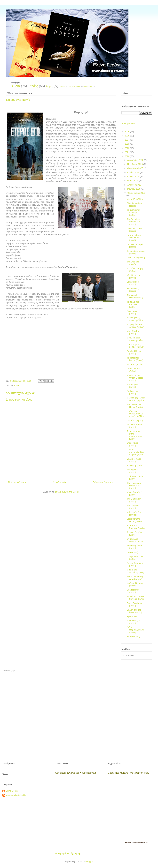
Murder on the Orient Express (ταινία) (135, 378)
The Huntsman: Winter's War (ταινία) (134, 486)
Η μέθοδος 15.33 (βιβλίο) (135, 478)
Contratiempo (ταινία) (133, 591)
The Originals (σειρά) (133, 263)
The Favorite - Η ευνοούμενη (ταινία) (134, 222)
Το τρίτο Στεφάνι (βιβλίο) (134, 534)
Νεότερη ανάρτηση (17, 482)
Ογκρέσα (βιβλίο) (135, 420)
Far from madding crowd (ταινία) (135, 578)
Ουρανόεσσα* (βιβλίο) (133, 370)
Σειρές (49, 86)
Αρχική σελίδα (59, 482)
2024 (127, 140)
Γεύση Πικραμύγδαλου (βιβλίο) (135, 630)
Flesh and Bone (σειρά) (134, 230)
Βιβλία (15, 86)
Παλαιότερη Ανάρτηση (103, 482)
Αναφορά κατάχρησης (68, 853)
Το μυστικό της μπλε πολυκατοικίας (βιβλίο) (134, 435)
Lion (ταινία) (132, 552)
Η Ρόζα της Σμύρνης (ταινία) (136, 527)
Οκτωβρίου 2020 (135, 168)
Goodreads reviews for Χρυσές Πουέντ (76, 773)
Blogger (89, 862)
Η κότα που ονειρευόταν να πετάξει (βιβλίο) (135, 414)
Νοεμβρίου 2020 (135, 164)
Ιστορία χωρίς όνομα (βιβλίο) (135, 319)
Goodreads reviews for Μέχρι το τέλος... (129, 773)
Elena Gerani (12, 791)
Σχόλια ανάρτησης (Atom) (67, 492)
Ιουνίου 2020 (134, 176)
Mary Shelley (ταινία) (133, 332)
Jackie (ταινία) (133, 636)
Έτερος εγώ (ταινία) (132, 444)
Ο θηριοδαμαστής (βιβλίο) (135, 558)
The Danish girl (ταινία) (134, 500)
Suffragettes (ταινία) (132, 471)
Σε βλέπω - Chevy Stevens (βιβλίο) (136, 598)
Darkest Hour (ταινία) (133, 392)
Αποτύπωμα (88, 86)
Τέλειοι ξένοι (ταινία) (132, 386)
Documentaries (74, 86)
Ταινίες (33, 86)
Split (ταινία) (132, 617)
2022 (127, 148)
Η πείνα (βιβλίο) (134, 466)
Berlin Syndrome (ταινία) (134, 604)
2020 (127, 156)
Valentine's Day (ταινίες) (134, 513)
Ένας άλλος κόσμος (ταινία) (135, 540)
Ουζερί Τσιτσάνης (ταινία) (135, 564)
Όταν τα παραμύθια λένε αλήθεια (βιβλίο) (135, 452)
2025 (127, 136)
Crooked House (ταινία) (134, 352)
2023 (127, 144)
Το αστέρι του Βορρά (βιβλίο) (135, 359)
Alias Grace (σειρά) (136, 258)
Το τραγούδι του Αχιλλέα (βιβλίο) (135, 326)
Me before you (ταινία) (133, 622)
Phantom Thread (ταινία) (135, 426)
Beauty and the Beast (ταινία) (134, 611)
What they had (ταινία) (134, 276)
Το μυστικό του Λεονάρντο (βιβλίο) (134, 212)
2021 (127, 152)
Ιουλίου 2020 (134, 172)
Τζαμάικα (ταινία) (135, 364)
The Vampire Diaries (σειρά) (135, 296)
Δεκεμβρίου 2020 (136, 160)
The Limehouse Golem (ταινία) (135, 406)
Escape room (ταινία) (133, 283)
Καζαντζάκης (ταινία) (133, 312)
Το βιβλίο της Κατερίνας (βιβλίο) (133, 304)
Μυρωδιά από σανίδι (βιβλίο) (135, 339)
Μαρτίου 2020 (134, 189)
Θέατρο (62, 86)
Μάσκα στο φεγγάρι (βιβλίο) (135, 571)
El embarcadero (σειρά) (134, 205)
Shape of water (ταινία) (134, 460)
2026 (127, 131)
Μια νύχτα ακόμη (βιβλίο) (135, 270)
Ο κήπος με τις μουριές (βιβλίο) (135, 346)
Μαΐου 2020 (133, 181)
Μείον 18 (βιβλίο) (135, 199)
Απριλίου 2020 (134, 185)
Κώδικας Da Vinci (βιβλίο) (135, 584)
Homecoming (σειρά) (133, 290)
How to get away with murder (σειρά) (134, 238)
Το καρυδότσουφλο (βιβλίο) (136, 252)
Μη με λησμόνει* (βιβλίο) (134, 493)
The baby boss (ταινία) (134, 507)
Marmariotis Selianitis (16, 795)
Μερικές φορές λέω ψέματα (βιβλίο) (136, 399)
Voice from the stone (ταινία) (134, 520)
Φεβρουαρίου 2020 (136, 193)
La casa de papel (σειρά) (135, 246)
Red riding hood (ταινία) (134, 547)
